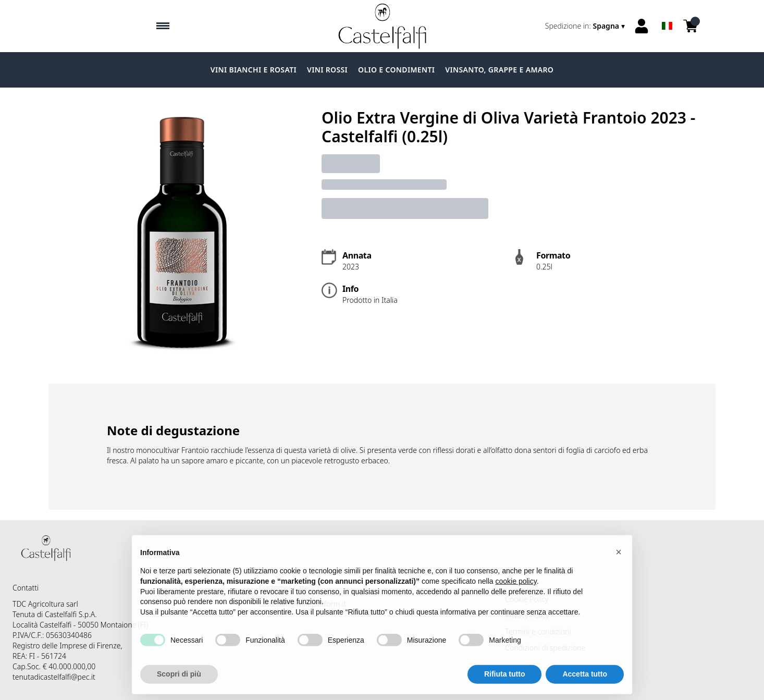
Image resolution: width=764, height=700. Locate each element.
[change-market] (586, 26)
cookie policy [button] (516, 596)
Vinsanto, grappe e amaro (499, 70)
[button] (619, 567)
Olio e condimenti (396, 70)
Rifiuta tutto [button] (505, 689)
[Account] (642, 26)
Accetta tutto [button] (585, 689)
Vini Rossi (327, 70)
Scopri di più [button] (179, 689)
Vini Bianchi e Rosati (254, 70)
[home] (382, 26)
